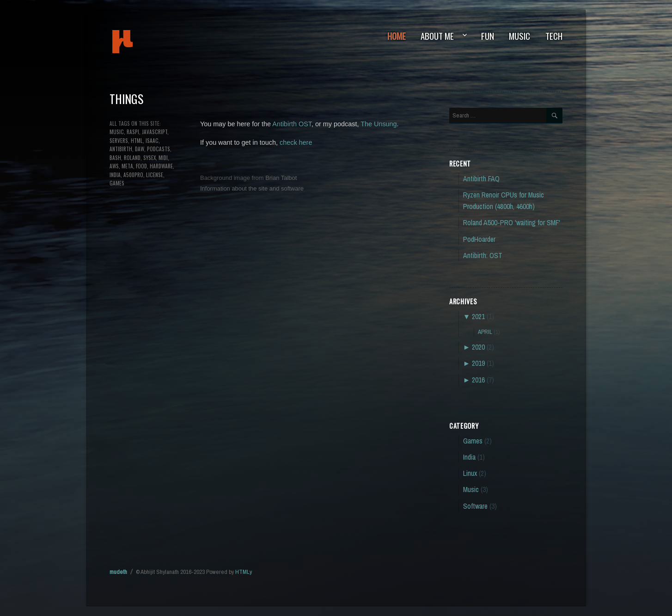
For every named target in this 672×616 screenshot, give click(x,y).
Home (397, 36)
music (117, 132)
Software (475, 506)
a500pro (133, 175)
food (141, 166)
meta (127, 166)
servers (119, 140)
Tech (554, 36)
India (469, 457)
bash (115, 157)
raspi (133, 132)
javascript (155, 132)
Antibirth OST (292, 124)
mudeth (154, 42)
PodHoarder (479, 239)
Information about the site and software (252, 188)
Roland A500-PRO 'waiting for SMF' (512, 223)
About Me (437, 36)
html (137, 140)
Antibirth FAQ (481, 179)
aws (114, 166)
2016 (478, 380)
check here (296, 142)
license (155, 175)
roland (132, 157)
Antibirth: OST (483, 256)
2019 (478, 363)
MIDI (163, 157)
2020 (478, 347)
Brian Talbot (281, 178)
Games (473, 441)
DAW (140, 149)
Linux (470, 473)
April (485, 332)
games (117, 183)
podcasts (159, 149)
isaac (152, 140)
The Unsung (379, 124)
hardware (161, 166)
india (115, 175)
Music (519, 36)
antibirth (121, 149)
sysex (150, 157)
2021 (478, 317)
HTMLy (244, 572)
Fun (488, 36)
